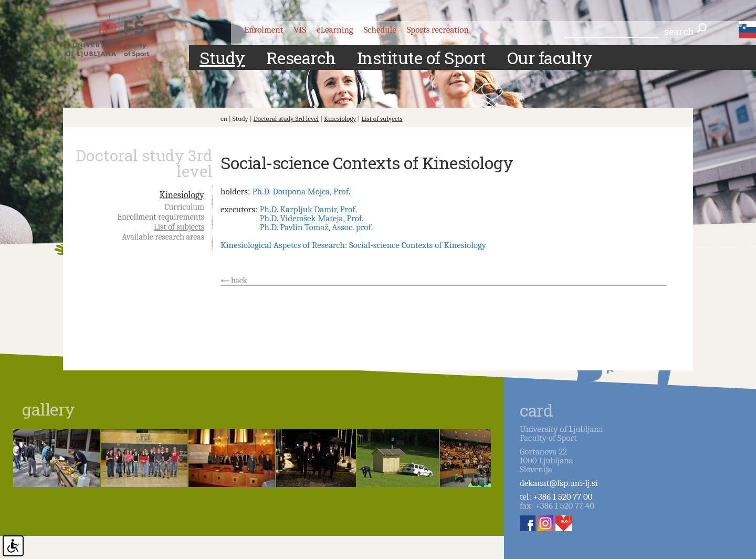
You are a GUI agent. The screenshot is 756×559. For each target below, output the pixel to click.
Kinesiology (340, 118)
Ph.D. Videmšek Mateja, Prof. (311, 218)
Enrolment (264, 30)
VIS (300, 30)
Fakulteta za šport (117, 38)
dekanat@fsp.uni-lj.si (559, 483)
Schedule (380, 30)
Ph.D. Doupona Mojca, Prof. (301, 191)
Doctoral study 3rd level (286, 118)
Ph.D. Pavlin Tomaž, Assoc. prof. (316, 227)
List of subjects (382, 118)
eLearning (335, 30)
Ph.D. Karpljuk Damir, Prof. (308, 209)
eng (743, 25)
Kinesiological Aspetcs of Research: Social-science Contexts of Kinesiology (353, 245)
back (239, 281)
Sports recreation (438, 30)
